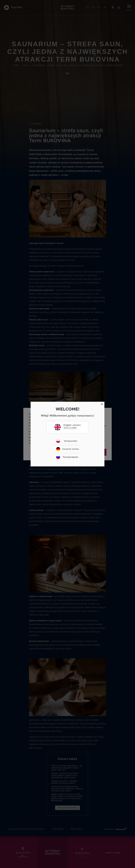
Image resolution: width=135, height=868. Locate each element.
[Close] (102, 404)
